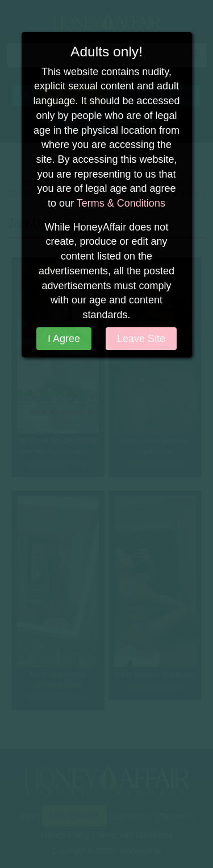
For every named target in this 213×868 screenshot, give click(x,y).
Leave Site (141, 339)
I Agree (64, 339)
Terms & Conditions (121, 203)
